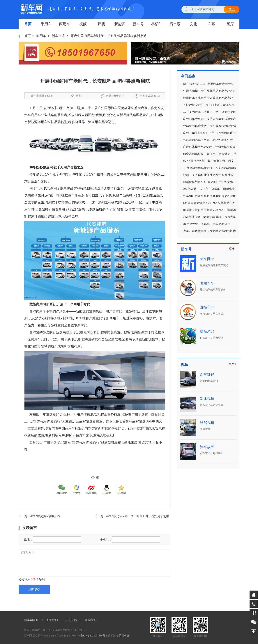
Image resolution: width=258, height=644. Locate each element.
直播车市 (207, 307)
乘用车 (46, 24)
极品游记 (207, 331)
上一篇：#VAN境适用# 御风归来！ (41, 516)
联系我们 (90, 620)
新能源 (120, 24)
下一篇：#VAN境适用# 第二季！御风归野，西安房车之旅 (132, 516)
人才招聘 (71, 620)
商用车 (65, 24)
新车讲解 (207, 375)
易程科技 (124, 636)
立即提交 (34, 590)
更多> (233, 248)
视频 (83, 24)
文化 (193, 24)
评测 (101, 24)
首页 (28, 24)
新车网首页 (31, 620)
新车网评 (207, 259)
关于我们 (52, 620)
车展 (212, 24)
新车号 (138, 24)
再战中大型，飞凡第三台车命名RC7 (206, 224)
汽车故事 (207, 447)
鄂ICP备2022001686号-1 (94, 636)
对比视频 (207, 399)
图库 (230, 24)
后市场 (175, 24)
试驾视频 (207, 423)
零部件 (157, 24)
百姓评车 (207, 283)
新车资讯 (58, 36)
